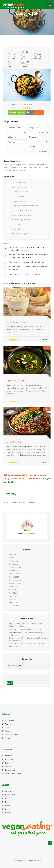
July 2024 (12, 590)
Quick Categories (12, 735)
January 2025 (14, 577)
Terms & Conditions (13, 774)
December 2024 (15, 580)
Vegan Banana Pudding (18, 322)
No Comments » (34, 478)
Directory (9, 759)
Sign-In (8, 766)
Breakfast (9, 798)
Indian (36, 475)
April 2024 (13, 599)
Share (39, 112)
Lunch (42, 475)
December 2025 (15, 567)
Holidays (8, 731)
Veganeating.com (35, 861)
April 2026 (13, 555)
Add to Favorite (17, 112)
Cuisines (17, 475)
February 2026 (14, 561)
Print (30, 112)
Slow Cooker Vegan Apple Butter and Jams (25, 629)
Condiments (10, 720)
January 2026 (14, 564)
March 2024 (13, 603)
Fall (30, 475)
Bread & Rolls (11, 795)
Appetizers (10, 791)
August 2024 (14, 587)
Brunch (8, 802)
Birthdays (8, 475)
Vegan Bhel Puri (14, 442)
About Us (9, 756)
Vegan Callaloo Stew (16, 381)
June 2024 (13, 593)
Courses (8, 724)
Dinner (25, 475)
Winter (22, 478)
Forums (8, 763)
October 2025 (14, 574)
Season (8, 738)
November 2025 (15, 571)
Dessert (8, 809)
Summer (14, 478)
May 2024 (13, 596)
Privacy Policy (11, 770)
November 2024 (15, 583)
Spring (6, 478)
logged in (17, 503)
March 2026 (13, 558)
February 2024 (14, 606)
